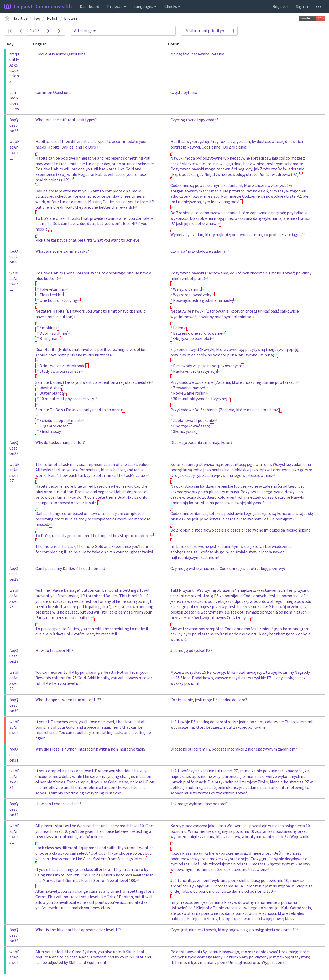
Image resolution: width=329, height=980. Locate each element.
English (42, 44)
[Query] (137, 31)
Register (280, 7)
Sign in (302, 7)
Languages (145, 7)
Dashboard (90, 7)
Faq (37, 18)
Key (12, 44)
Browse (71, 18)
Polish (53, 18)
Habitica (20, 18)
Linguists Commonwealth (38, 7)
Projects (116, 7)
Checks (172, 7)
